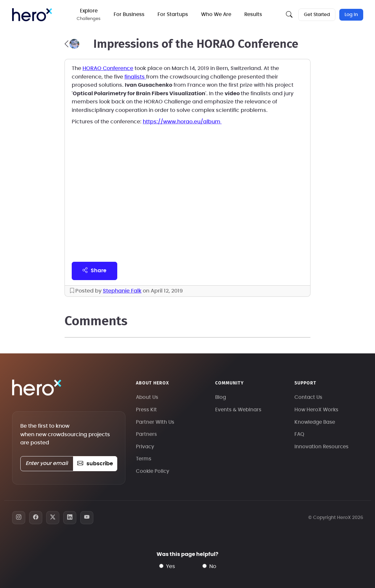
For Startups (173, 15)
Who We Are (216, 15)
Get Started (317, 15)
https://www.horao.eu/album (182, 122)
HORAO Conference (108, 68)
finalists (135, 77)
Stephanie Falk (122, 291)
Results (253, 15)
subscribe (95, 464)
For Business (129, 15)
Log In (351, 15)
